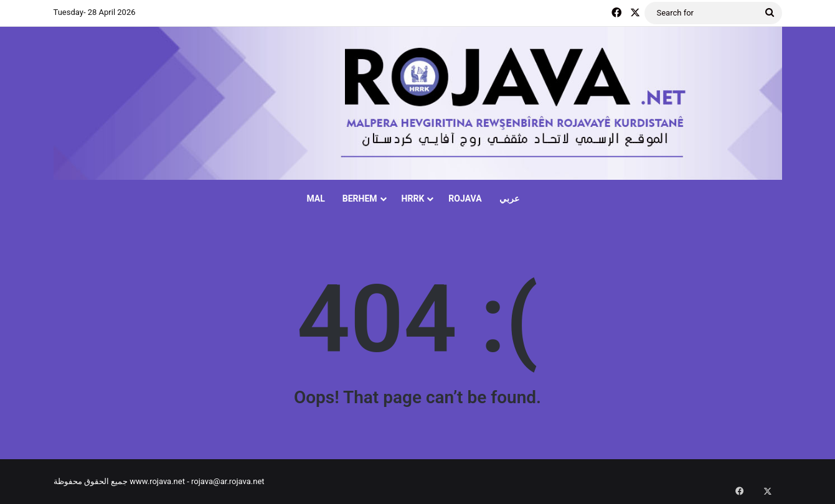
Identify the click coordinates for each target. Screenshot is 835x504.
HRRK (413, 198)
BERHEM (360, 198)
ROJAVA (465, 198)
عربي (509, 198)
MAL (315, 198)
